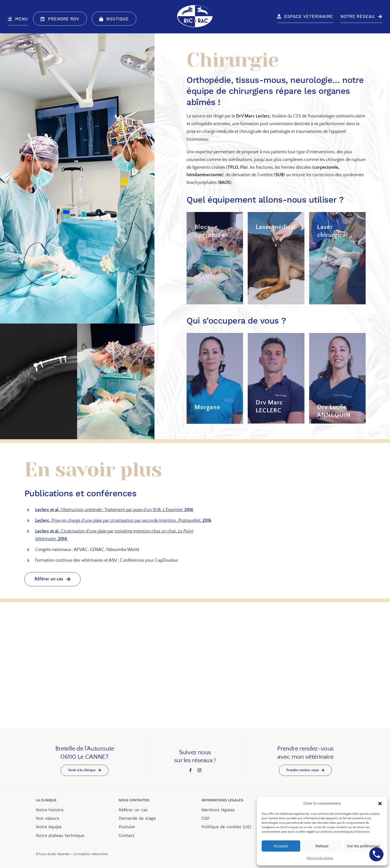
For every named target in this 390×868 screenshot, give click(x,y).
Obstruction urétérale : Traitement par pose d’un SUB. (114, 510)
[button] (380, 804)
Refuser (322, 846)
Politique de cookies (320, 858)
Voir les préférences (363, 846)
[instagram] (199, 770)
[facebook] (191, 770)
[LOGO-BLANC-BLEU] (195, 6)
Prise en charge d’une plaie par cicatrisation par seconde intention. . (123, 520)
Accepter (281, 846)
